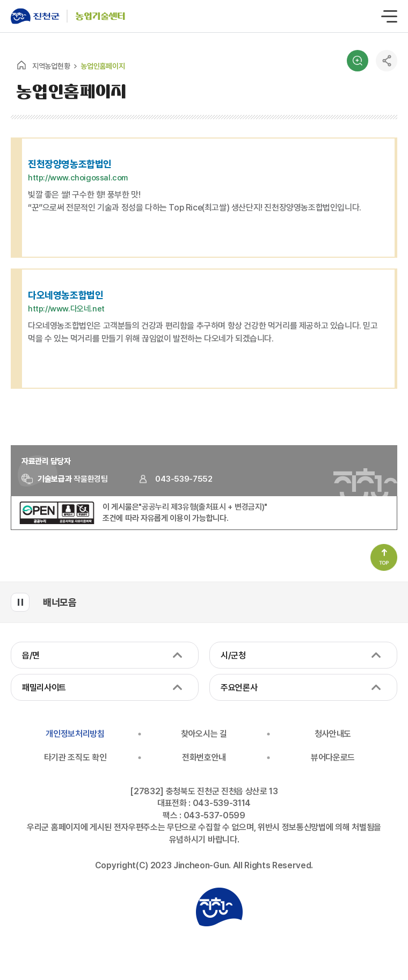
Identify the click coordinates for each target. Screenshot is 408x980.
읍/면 (31, 655)
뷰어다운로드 (333, 757)
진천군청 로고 (219, 907)
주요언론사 (239, 688)
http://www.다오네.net (66, 309)
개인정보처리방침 (75, 734)
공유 (387, 61)
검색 (358, 61)
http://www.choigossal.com (78, 178)
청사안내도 (333, 734)
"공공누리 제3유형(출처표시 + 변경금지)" (203, 507)
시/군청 (233, 655)
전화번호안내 (204, 757)
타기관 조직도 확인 (75, 757)
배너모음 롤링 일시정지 (20, 602)
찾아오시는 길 (204, 734)
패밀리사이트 (44, 688)
